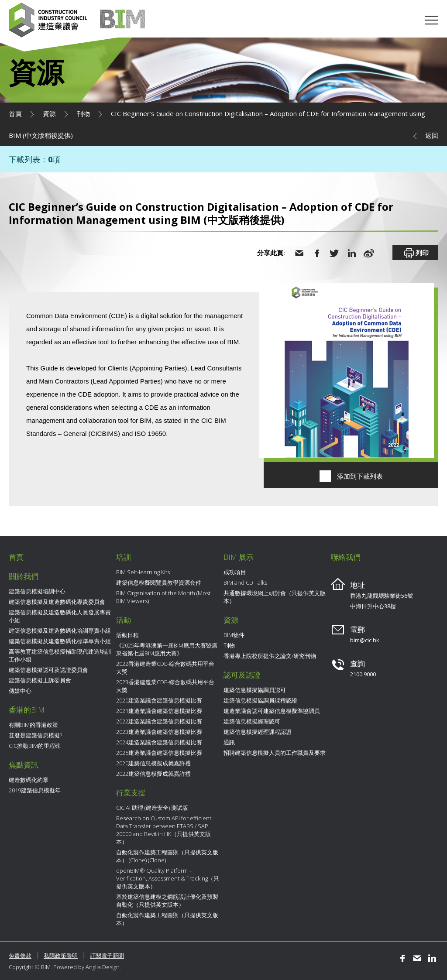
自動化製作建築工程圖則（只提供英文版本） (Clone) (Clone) (167, 856)
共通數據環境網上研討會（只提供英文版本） (275, 597)
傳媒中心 (20, 691)
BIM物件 (234, 635)
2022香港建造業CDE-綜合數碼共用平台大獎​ (165, 668)
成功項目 (235, 572)
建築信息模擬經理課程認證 (258, 732)
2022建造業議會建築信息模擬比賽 (159, 721)
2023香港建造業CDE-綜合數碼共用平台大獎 (165, 686)
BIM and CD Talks (245, 583)
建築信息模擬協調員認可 (255, 690)
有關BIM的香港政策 (33, 725)
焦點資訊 (24, 765)
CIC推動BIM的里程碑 (35, 746)
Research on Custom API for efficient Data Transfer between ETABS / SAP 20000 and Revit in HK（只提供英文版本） (164, 830)
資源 (49, 113)
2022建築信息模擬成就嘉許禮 (153, 774)
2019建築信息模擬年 (35, 790)
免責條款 (20, 956)
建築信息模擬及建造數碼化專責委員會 (57, 602)
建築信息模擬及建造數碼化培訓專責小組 (60, 630)
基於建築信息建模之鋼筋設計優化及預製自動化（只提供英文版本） (167, 901)
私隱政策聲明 (61, 956)
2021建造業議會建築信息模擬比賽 (159, 711)
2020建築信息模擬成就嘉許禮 (153, 763)
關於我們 (24, 576)
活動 (124, 620)
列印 (416, 254)
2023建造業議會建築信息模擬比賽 (159, 732)
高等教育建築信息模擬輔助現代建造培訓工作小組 (60, 655)
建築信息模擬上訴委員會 (40, 680)
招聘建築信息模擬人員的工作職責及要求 (275, 753)
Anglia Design (103, 967)
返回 (432, 135)
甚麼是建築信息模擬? (35, 735)
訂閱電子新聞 (107, 956)
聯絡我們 (346, 557)
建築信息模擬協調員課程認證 (260, 700)
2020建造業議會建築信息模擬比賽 (159, 700)
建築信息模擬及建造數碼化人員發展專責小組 (60, 616)
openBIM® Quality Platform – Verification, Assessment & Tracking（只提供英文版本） (168, 878)
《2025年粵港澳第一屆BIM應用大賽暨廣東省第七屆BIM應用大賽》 (167, 649)
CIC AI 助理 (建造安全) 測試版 (152, 808)
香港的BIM (27, 710)
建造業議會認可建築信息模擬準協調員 (272, 711)
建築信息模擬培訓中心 (37, 591)
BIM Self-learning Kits (143, 572)
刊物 (83, 113)
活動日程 (127, 635)
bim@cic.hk (365, 640)
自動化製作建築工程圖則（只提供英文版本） (167, 919)
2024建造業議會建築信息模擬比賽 (159, 742)
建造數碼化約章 (29, 780)
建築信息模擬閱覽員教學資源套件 (159, 583)
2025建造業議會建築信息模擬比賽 (159, 753)
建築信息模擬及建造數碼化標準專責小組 (60, 641)
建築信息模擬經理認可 (252, 721)
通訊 (229, 742)
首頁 (15, 113)
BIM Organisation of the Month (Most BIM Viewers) (163, 597)
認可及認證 (242, 675)
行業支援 (131, 793)
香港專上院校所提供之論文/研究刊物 (270, 656)
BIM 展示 (239, 557)
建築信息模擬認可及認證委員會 (48, 670)
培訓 (124, 557)
